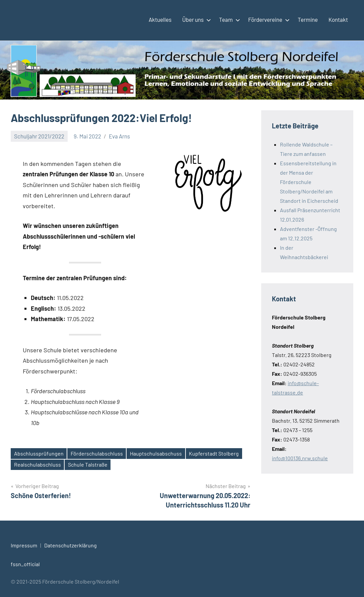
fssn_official (25, 564)
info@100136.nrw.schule (300, 458)
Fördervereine (268, 19)
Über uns (195, 19)
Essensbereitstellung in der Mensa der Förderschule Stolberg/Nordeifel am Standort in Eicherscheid (309, 182)
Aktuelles (160, 19)
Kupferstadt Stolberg (214, 453)
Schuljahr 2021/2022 (39, 136)
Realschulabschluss (38, 464)
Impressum (24, 545)
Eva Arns (119, 136)
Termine (308, 19)
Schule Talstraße (88, 464)
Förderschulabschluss (97, 453)
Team (228, 19)
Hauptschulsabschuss (156, 453)
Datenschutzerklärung (70, 545)
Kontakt (338, 19)
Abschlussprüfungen (39, 453)
